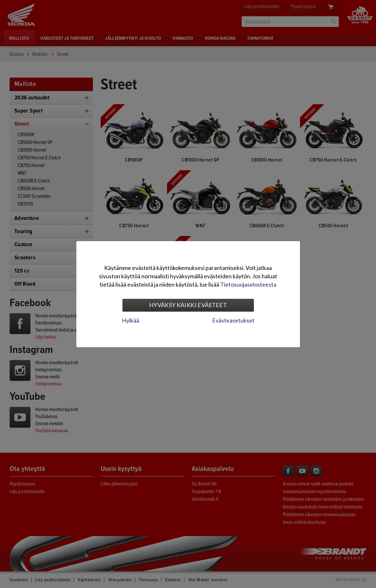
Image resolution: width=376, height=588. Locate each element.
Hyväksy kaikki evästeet (188, 305)
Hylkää (130, 320)
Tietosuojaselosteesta (248, 284)
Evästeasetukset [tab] (233, 320)
